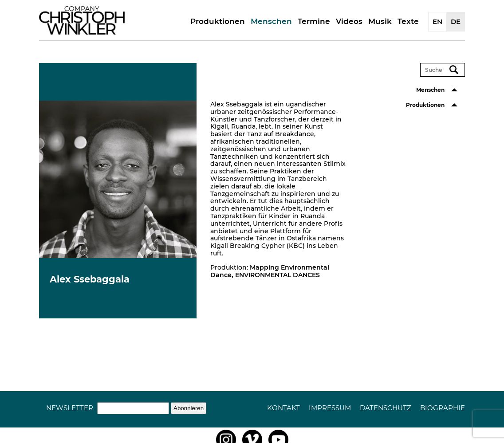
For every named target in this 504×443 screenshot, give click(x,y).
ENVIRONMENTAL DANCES (278, 275)
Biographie (443, 408)
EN (437, 22)
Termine (314, 21)
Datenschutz (386, 408)
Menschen (271, 21)
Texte (408, 21)
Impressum (330, 408)
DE (456, 22)
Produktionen (218, 21)
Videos (349, 21)
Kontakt (283, 408)
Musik (380, 21)
